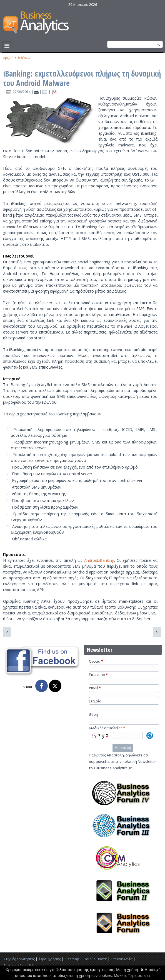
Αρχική (8, 57)
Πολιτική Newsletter (21, 965)
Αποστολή (123, 748)
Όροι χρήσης (50, 959)
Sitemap (72, 959)
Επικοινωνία (122, 959)
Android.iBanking (99, 560)
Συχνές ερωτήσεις (19, 959)
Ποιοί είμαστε (95, 959)
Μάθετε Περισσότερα (132, 976)
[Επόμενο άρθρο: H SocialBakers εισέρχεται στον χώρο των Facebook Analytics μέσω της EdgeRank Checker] (157, 632)
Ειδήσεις (24, 57)
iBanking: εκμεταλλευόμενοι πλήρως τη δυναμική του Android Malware (82, 78)
